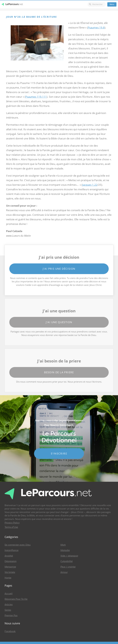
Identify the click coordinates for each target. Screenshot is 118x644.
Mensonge (10, 567)
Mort (63, 545)
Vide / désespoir (69, 556)
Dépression (11, 561)
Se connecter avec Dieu (18, 545)
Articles (9, 605)
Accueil (9, 594)
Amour (64, 572)
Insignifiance (12, 550)
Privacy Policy (12, 523)
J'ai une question (59, 322)
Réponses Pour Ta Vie (16, 599)
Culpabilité (67, 561)
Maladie (65, 550)
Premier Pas (11, 616)
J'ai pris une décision (59, 269)
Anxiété (9, 556)
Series (8, 610)
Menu (112, 4)
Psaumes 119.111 (36, 97)
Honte (8, 578)
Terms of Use (11, 527)
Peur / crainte (68, 567)
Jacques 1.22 (90, 185)
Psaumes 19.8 (96, 27)
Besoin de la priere (59, 372)
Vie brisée (10, 572)
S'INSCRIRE (59, 454)
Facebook (10, 631)
